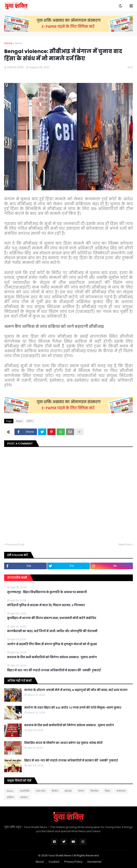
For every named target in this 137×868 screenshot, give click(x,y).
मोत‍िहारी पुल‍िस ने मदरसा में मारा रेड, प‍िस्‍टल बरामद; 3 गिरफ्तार (46, 605)
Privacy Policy (73, 862)
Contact (54, 862)
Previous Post (15, 544)
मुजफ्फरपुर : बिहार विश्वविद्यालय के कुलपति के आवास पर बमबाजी (47, 592)
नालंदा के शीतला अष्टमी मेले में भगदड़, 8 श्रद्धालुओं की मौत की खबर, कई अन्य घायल (76, 690)
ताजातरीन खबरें (17, 578)
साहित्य (10, 797)
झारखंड (68, 791)
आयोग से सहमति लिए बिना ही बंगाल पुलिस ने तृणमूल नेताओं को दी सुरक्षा (52, 644)
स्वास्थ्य (24, 797)
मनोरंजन (121, 791)
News (19, 43)
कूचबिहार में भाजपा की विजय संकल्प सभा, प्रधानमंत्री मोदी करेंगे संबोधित (52, 618)
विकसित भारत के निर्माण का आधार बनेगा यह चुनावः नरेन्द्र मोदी (63, 743)
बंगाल (30, 421)
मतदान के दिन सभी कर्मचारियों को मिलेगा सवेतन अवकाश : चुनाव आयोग (52, 657)
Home (8, 43)
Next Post (125, 544)
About (40, 862)
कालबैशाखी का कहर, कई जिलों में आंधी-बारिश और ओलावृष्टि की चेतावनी (52, 631)
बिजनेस (94, 791)
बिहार (107, 791)
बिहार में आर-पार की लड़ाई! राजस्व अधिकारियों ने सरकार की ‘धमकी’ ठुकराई (54, 670)
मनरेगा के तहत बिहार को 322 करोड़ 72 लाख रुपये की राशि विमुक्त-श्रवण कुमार (73, 708)
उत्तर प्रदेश (41, 791)
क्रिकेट (55, 791)
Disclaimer (95, 862)
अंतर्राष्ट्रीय (25, 791)
